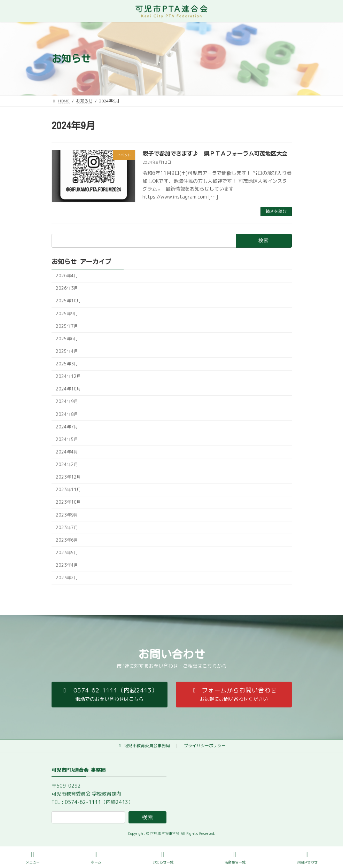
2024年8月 (67, 414)
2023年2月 (67, 578)
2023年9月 (67, 515)
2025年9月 (67, 313)
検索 (147, 817)
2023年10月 (68, 502)
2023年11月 (68, 490)
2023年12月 (68, 477)
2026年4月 (67, 276)
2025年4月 (67, 351)
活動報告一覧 (235, 858)
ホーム (96, 858)
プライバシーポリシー (205, 746)
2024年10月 (68, 389)
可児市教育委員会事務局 (144, 746)
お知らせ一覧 (163, 858)
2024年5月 (67, 439)
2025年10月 (68, 301)
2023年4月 (67, 565)
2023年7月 (67, 528)
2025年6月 (67, 339)
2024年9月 (67, 401)
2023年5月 (67, 553)
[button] (110, 695)
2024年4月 (67, 452)
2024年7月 (67, 427)
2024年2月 (67, 464)
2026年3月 (67, 288)
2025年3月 (67, 364)
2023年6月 (67, 540)
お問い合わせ (307, 858)
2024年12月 (68, 376)
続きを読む (276, 211)
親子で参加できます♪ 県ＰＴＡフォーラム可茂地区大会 (215, 154)
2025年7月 (67, 326)
